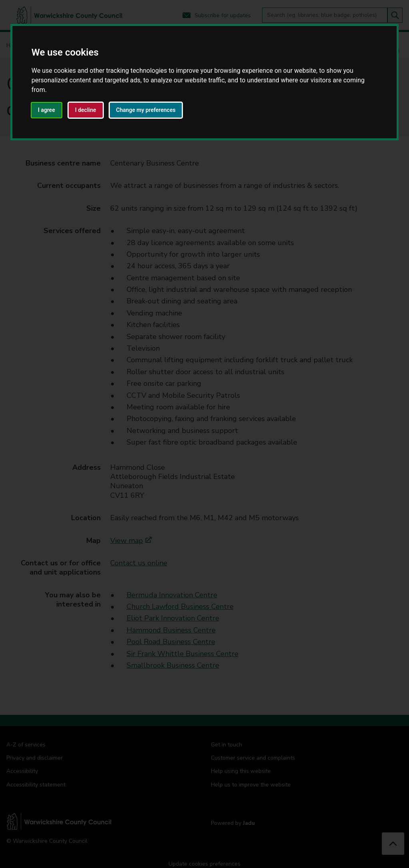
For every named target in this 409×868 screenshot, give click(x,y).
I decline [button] (86, 110)
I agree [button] (47, 110)
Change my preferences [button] (146, 110)
